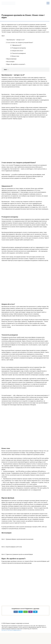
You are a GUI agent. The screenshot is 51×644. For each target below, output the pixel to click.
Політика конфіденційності (14, 630)
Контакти (4, 630)
